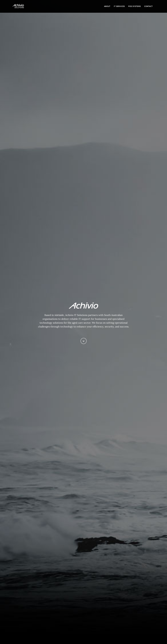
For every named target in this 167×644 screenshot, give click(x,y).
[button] (84, 341)
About (107, 6)
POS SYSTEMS (134, 6)
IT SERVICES (119, 6)
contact (148, 6)
